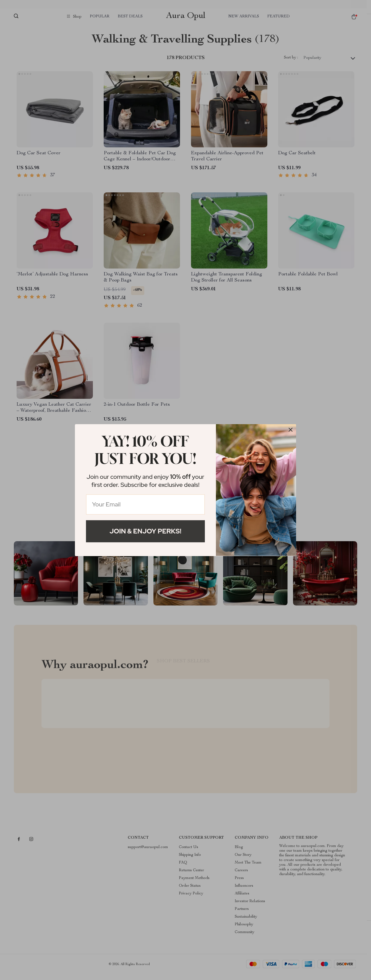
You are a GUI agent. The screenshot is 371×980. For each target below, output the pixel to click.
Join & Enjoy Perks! (145, 531)
